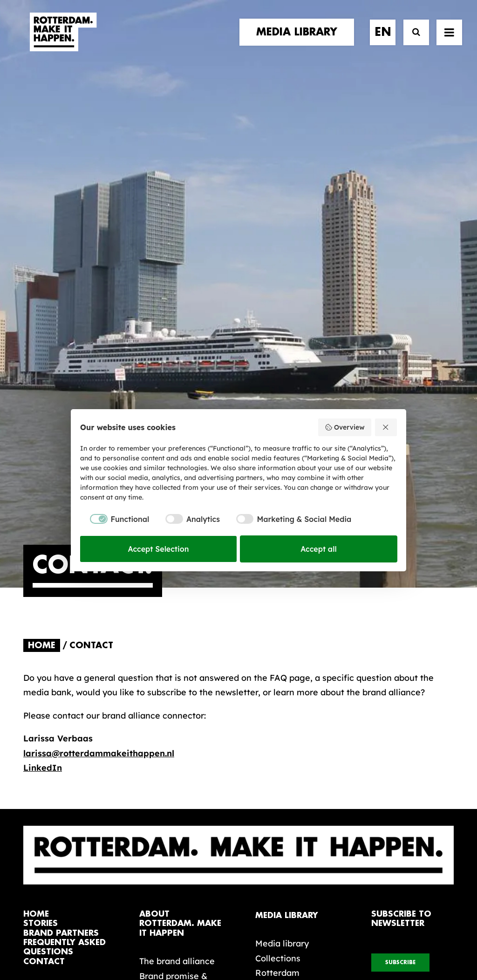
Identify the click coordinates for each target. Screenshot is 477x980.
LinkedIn (43, 493)
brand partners (61, 659)
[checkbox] (115, 519)
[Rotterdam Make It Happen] (62, 41)
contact (44, 687)
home (36, 640)
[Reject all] (386, 427)
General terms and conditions (197, 941)
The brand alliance (177, 687)
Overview (344, 427)
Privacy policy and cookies (285, 941)
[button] (27, 897)
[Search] (412, 41)
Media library (282, 669)
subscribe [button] (400, 688)
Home (42, 371)
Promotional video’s (296, 728)
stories (41, 649)
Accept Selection (159, 549)
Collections (278, 684)
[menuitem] (300, 41)
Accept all (319, 549)
